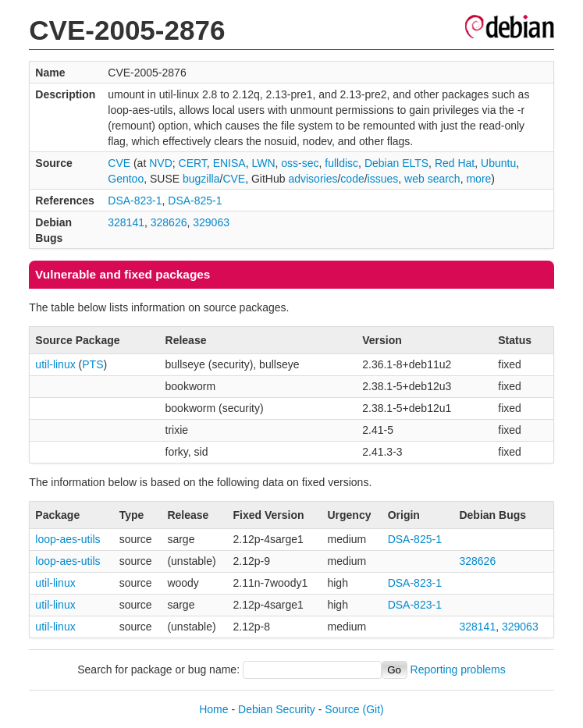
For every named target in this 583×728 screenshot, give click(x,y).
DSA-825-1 (195, 201)
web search (432, 179)
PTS (92, 364)
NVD (161, 163)
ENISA (229, 163)
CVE (119, 163)
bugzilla (201, 179)
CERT (193, 163)
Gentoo (126, 179)
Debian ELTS (396, 163)
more (478, 179)
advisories (313, 179)
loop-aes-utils (68, 539)
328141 (126, 222)
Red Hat (455, 163)
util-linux (55, 364)
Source (342, 709)
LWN (263, 163)
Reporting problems (458, 669)
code (352, 179)
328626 (169, 222)
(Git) (373, 709)
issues (383, 179)
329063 (211, 222)
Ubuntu (498, 163)
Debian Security (277, 709)
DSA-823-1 (135, 201)
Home (213, 709)
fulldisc (341, 163)
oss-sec (300, 163)
